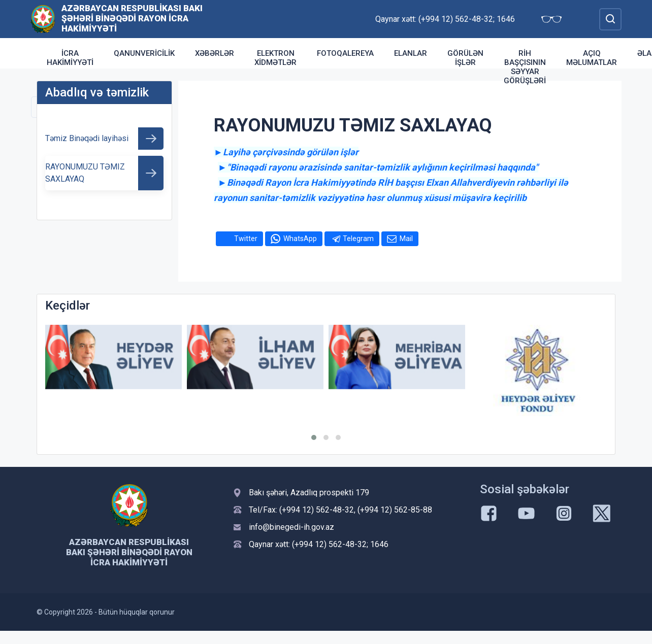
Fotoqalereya (345, 53)
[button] (314, 437)
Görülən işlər (465, 58)
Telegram (358, 239)
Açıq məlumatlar (592, 58)
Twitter (246, 239)
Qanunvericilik (144, 53)
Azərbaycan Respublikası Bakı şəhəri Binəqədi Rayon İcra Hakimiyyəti (132, 18)
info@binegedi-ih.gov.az (291, 527)
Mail (406, 239)
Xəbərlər (215, 53)
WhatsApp (300, 239)
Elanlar (411, 53)
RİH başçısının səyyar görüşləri (525, 67)
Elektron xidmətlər (275, 58)
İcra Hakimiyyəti (70, 58)
